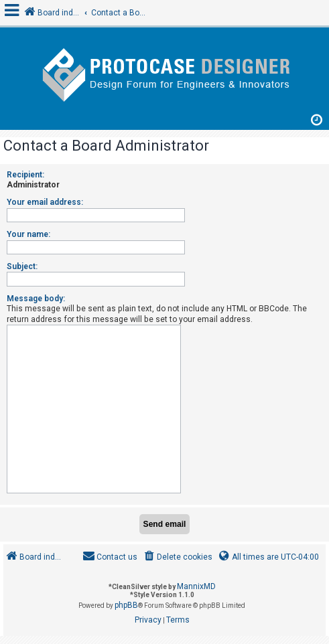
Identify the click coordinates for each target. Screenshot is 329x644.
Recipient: (25, 175)
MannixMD (196, 586)
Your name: (28, 234)
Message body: (36, 299)
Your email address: (45, 202)
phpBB (126, 605)
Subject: (22, 266)
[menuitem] (177, 557)
